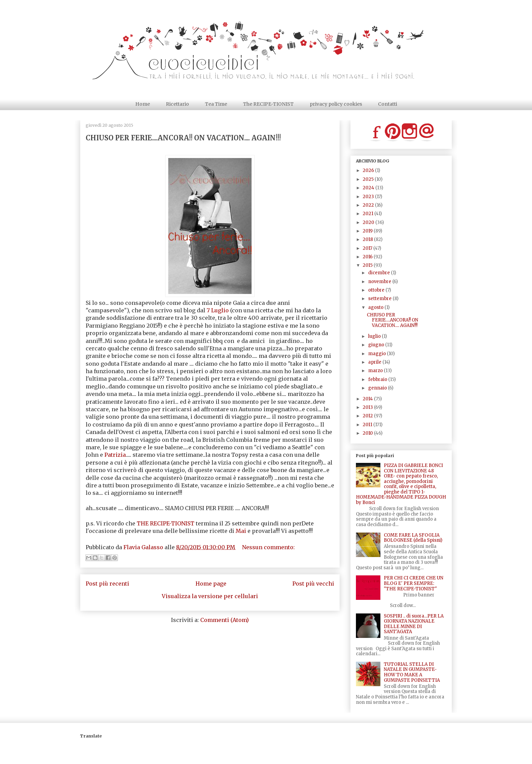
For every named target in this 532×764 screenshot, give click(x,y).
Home (143, 104)
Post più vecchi (313, 584)
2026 (369, 170)
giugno (377, 345)
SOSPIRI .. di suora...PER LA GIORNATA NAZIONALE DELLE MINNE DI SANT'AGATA (414, 624)
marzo (376, 371)
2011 (368, 425)
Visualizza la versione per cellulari (210, 596)
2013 (368, 407)
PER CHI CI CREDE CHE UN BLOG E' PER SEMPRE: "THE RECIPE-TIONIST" (414, 583)
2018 (368, 239)
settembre (380, 299)
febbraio (378, 379)
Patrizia (115, 455)
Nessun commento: (268, 547)
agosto (376, 307)
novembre (380, 282)
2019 (368, 231)
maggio (377, 354)
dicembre (380, 273)
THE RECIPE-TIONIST (166, 523)
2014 (368, 399)
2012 (368, 416)
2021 (368, 214)
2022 (369, 205)
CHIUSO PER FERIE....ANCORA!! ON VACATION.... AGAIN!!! (183, 138)
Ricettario (177, 104)
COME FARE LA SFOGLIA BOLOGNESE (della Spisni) (413, 538)
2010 (368, 433)
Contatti (388, 104)
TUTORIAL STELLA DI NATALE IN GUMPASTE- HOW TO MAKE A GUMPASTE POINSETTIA (412, 672)
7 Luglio (218, 310)
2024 (369, 188)
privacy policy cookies (336, 104)
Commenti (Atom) (225, 620)
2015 (368, 265)
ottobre (377, 290)
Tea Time (216, 104)
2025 (369, 179)
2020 (369, 222)
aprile (375, 362)
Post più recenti (107, 584)
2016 (368, 257)
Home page (211, 584)
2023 (369, 197)
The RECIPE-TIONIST (268, 104)
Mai (241, 531)
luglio (375, 336)
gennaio (378, 388)
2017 (368, 248)
